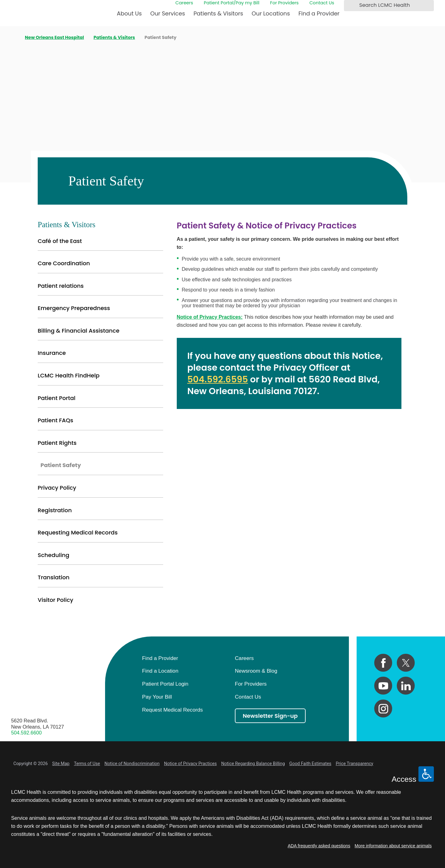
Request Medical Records (172, 710)
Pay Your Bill (157, 697)
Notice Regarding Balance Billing (253, 764)
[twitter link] (406, 663)
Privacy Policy (57, 488)
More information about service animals (393, 846)
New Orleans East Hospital (55, 37)
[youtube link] (383, 686)
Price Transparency (354, 764)
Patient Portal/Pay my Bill (232, 3)
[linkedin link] (406, 686)
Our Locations (271, 13)
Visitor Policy (55, 600)
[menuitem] (129, 16)
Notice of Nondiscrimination (132, 764)
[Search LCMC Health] (350, 5)
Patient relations (61, 286)
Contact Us (322, 3)
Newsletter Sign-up (270, 716)
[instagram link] (383, 708)
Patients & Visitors (218, 13)
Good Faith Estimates (310, 764)
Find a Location (160, 671)
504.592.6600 (26, 733)
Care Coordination (64, 263)
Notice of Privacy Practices (191, 764)
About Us (129, 13)
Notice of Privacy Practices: (210, 317)
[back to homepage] (13, 38)
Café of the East (60, 241)
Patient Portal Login (165, 684)
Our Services (167, 13)
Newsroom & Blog (256, 671)
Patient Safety (61, 465)
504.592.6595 (218, 379)
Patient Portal (57, 398)
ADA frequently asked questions (319, 846)
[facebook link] (383, 663)
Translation (54, 577)
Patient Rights (57, 443)
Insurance (52, 353)
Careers (184, 3)
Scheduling (53, 555)
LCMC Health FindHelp (69, 375)
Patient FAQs (55, 420)
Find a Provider (319, 13)
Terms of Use (87, 764)
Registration (55, 510)
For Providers (284, 3)
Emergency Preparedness (74, 308)
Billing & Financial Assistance (78, 331)
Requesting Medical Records (78, 532)
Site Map (61, 764)
